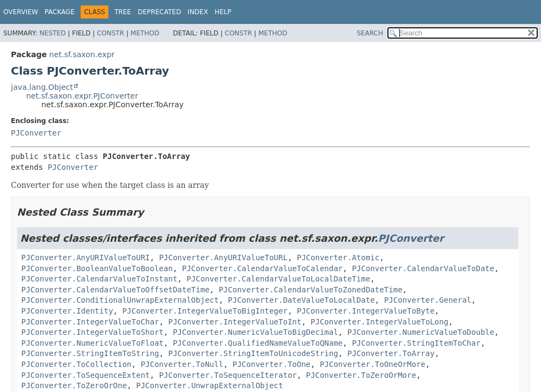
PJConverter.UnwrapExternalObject (210, 385)
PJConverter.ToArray (391, 353)
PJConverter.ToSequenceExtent (86, 375)
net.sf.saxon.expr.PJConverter (82, 96)
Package (60, 12)
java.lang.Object (42, 87)
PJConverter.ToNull (182, 364)
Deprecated (160, 12)
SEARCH (370, 33)
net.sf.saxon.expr (82, 54)
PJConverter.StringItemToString (90, 353)
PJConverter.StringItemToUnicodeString (253, 353)
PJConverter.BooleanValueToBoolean (97, 268)
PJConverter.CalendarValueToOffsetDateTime (116, 290)
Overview (21, 12)
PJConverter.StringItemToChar (416, 343)
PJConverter (36, 133)
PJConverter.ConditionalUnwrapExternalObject (120, 300)
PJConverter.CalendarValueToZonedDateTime (310, 290)
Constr (111, 33)
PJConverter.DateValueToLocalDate (301, 300)
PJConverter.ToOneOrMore (373, 364)
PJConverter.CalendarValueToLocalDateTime (278, 279)
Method (145, 33)
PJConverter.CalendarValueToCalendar (262, 268)
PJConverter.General (428, 300)
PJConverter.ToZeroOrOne (74, 385)
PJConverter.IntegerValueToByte (366, 311)
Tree (123, 12)
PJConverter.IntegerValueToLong (379, 322)
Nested (52, 33)
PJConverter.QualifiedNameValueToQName (258, 343)
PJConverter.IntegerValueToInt (235, 322)
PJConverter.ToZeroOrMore (361, 375)
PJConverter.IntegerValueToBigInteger (205, 311)
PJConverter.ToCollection (76, 364)
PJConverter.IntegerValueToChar (90, 322)
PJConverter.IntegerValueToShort (92, 332)
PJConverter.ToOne (272, 364)
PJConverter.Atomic (338, 258)
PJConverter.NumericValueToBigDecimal (255, 332)
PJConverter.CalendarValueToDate (423, 268)
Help (223, 12)
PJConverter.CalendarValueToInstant (99, 279)
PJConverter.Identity (67, 311)
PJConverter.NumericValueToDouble (421, 332)
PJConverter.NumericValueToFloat (92, 343)
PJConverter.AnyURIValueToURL (223, 258)
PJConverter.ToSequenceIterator (228, 375)
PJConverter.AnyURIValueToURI (86, 258)
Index (198, 12)
